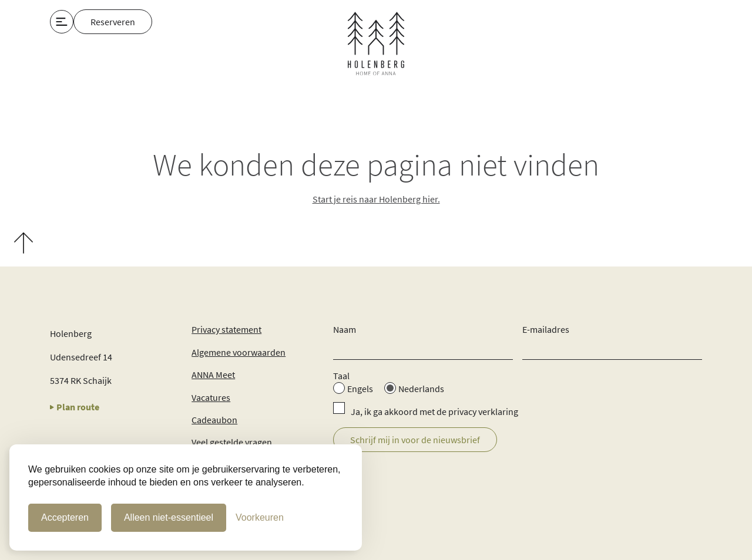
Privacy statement (226, 329)
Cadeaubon (214, 420)
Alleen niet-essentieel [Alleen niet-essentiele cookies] (169, 517)
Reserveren (113, 22)
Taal (341, 376)
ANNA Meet (213, 375)
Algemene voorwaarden (239, 352)
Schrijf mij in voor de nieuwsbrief (415, 440)
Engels (360, 389)
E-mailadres (546, 329)
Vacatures (211, 397)
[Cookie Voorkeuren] (260, 518)
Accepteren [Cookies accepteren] (65, 517)
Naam (345, 329)
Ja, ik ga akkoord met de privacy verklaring (434, 411)
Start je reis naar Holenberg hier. (376, 199)
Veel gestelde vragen (232, 442)
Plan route (75, 407)
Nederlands (421, 389)
